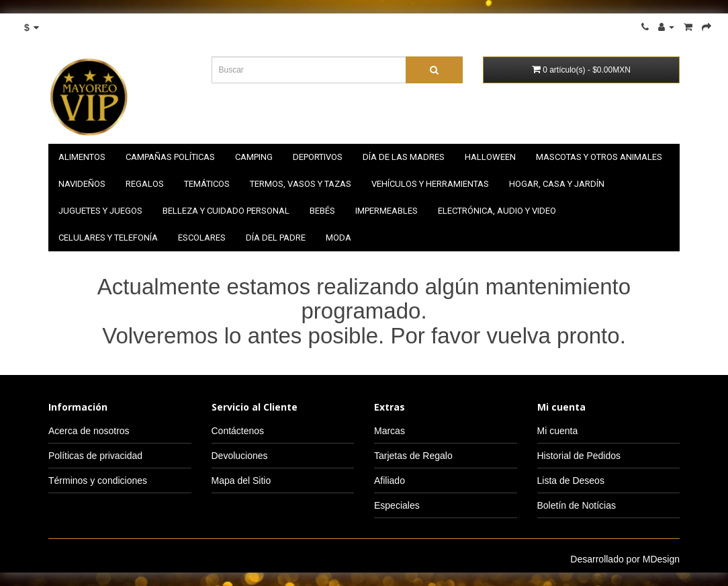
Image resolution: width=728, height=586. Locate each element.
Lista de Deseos (571, 480)
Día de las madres (404, 157)
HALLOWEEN (490, 157)
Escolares (202, 238)
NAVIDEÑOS (82, 184)
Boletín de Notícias (577, 505)
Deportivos (318, 157)
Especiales (397, 505)
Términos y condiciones (98, 480)
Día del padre (276, 238)
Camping (254, 157)
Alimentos (82, 157)
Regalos (145, 184)
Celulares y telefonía (108, 238)
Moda (338, 238)
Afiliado (390, 480)
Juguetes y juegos (100, 211)
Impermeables (386, 211)
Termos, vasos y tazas (301, 184)
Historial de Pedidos (579, 456)
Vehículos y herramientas (430, 184)
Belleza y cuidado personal (226, 211)
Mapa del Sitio (241, 480)
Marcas (390, 431)
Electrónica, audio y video (497, 211)
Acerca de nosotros (89, 431)
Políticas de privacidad (95, 456)
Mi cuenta (558, 431)
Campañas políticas (170, 157)
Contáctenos (238, 431)
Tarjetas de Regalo (413, 456)
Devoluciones (240, 456)
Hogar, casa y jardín (557, 184)
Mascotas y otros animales (599, 157)
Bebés (322, 211)
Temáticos (207, 184)
